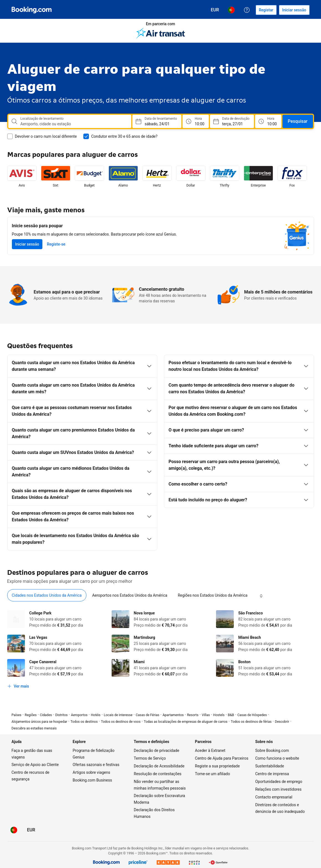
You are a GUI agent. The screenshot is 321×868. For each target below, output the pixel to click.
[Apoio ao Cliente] (247, 10)
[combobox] (74, 124)
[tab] (47, 595)
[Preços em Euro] (215, 10)
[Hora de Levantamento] (196, 121)
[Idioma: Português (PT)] (231, 10)
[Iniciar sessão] (294, 10)
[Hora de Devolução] (268, 121)
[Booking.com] (32, 10)
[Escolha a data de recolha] (157, 121)
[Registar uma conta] (266, 10)
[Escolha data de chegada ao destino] (232, 121)
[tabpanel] (161, 651)
